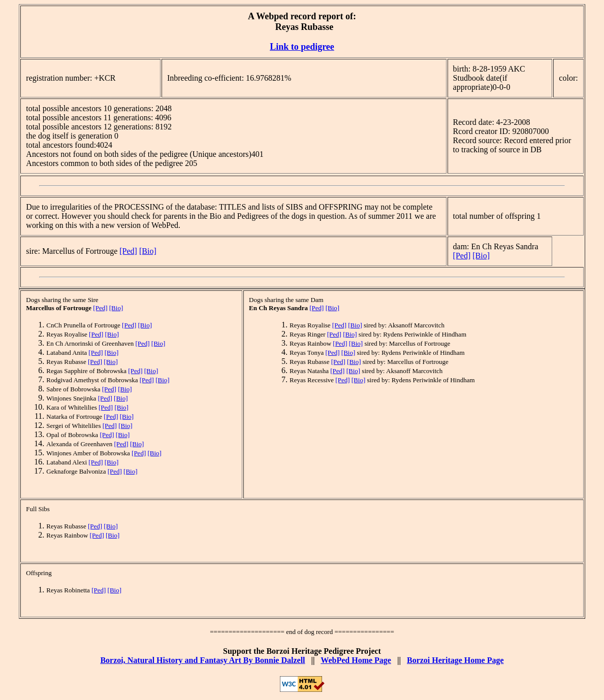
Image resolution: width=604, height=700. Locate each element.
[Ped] (128, 251)
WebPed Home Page (356, 660)
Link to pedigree (302, 47)
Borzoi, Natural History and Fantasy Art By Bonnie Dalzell (202, 660)
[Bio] (148, 251)
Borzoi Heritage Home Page (455, 660)
